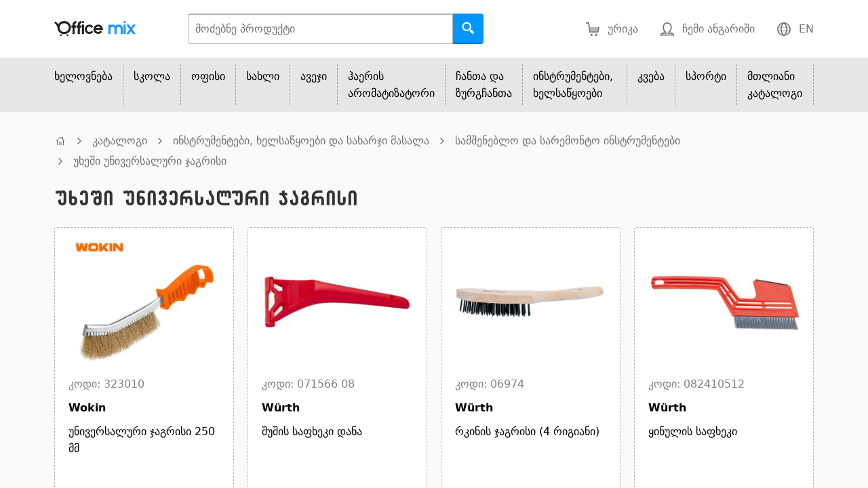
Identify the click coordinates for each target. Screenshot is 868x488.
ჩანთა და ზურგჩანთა (484, 85)
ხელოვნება (83, 76)
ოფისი (208, 76)
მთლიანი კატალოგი (775, 85)
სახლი (263, 76)
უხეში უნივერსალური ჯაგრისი (150, 161)
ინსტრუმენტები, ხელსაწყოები (573, 85)
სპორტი (706, 76)
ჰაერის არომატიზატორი (391, 85)
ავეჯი (314, 76)
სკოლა (152, 76)
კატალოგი (120, 141)
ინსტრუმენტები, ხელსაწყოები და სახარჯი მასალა (301, 141)
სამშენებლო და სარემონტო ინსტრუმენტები (568, 141)
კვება (651, 76)
